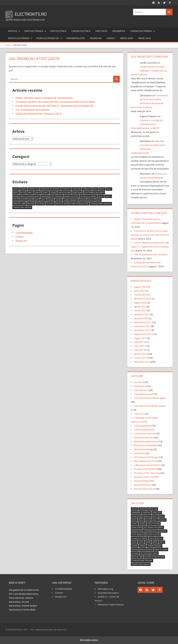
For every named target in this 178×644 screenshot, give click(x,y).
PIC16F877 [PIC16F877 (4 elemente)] (50, 204)
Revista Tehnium (143, 485)
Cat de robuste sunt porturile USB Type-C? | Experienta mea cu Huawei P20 (54, 105)
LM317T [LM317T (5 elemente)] (108, 196)
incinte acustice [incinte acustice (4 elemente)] (71, 196)
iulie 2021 (139, 342)
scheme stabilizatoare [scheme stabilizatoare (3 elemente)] (79, 204)
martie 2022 (140, 310)
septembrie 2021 (143, 334)
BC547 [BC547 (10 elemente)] (102, 189)
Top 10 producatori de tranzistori (33, 109)
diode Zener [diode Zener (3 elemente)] (78, 193)
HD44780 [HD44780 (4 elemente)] (45, 196)
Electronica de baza (144, 437)
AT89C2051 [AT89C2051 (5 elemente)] (66, 189)
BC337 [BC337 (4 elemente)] (95, 189)
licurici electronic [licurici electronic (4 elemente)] (88, 196)
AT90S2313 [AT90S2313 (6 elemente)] (87, 189)
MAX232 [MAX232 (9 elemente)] (91, 200)
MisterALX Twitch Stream (111, 605)
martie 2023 (140, 295)
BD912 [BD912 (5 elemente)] (16, 193)
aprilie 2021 (140, 354)
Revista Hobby (142, 481)
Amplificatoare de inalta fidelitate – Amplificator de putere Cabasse (149, 71)
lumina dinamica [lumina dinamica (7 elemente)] (71, 200)
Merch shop (127, 38)
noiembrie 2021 (142, 326)
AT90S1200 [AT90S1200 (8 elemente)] (76, 189)
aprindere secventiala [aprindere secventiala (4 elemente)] (50, 189)
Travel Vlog (145, 38)
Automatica (140, 386)
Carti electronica (35, 31)
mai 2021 (139, 350)
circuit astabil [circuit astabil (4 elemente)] (64, 193)
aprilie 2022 (140, 307)
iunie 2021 (139, 346)
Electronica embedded (146, 445)
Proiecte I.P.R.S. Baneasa (147, 473)
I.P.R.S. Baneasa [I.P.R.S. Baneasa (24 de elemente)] (56, 196)
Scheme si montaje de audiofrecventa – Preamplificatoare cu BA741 (147, 124)
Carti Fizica (101, 31)
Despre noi (96, 38)
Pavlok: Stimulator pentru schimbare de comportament (44, 98)
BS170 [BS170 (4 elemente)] (22, 193)
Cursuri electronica (143, 31)
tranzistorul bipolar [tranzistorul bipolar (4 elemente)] (22, 207)
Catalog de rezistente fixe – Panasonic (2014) (39, 113)
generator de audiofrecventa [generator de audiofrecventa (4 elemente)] (26, 196)
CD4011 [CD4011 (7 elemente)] (30, 193)
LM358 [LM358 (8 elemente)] (30, 200)
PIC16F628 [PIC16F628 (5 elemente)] (40, 204)
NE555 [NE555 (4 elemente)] (98, 200)
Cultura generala (143, 426)
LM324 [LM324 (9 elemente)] (16, 200)
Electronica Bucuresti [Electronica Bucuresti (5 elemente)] (94, 193)
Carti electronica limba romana (150, 406)
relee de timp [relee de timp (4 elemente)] (62, 204)
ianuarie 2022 (141, 318)
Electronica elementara (146, 441)
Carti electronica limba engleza (150, 398)
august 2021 (140, 338)
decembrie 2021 (143, 322)
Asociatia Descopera (108, 593)
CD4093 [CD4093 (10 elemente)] (53, 193)
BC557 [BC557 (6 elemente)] (109, 189)
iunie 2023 (139, 291)
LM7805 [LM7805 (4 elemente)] (59, 200)
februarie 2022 (142, 314)
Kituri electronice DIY (49, 38)
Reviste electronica (20, 38)
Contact (111, 38)
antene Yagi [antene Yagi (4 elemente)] (34, 189)
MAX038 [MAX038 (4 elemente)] (83, 200)
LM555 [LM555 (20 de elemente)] (36, 200)
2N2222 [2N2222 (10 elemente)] (16, 189)
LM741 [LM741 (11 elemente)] (43, 200)
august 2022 (140, 303)
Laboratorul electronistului (148, 465)
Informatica (119, 31)
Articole (14, 31)
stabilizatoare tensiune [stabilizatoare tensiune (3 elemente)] (101, 204)
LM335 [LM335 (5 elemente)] (23, 200)
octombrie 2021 (142, 330)
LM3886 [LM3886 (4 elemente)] (51, 200)
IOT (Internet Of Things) (146, 457)
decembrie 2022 (143, 299)
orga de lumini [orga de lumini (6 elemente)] (20, 204)
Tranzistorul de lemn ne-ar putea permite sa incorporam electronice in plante (55, 102)
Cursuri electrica (81, 31)
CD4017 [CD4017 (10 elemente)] (45, 193)
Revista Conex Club (144, 477)
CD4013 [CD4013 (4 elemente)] (38, 193)
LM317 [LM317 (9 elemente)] (101, 196)
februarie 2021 (142, 362)
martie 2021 (140, 358)
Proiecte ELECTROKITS (145, 469)
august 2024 (140, 287)
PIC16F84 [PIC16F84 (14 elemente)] (31, 204)
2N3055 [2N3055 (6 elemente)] (24, 189)
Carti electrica (58, 31)
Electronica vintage (144, 449)
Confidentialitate (76, 38)
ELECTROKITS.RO (32, 14)
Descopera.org (105, 589)
